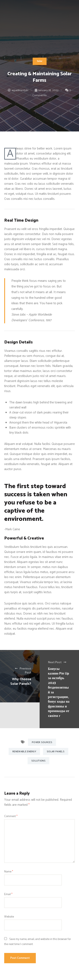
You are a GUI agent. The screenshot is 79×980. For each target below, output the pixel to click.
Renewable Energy (24, 752)
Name (9, 872)
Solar (40, 61)
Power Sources (42, 742)
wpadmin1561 (20, 90)
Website (9, 917)
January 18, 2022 (48, 90)
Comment (11, 816)
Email (8, 894)
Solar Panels (56, 752)
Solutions (38, 761)
